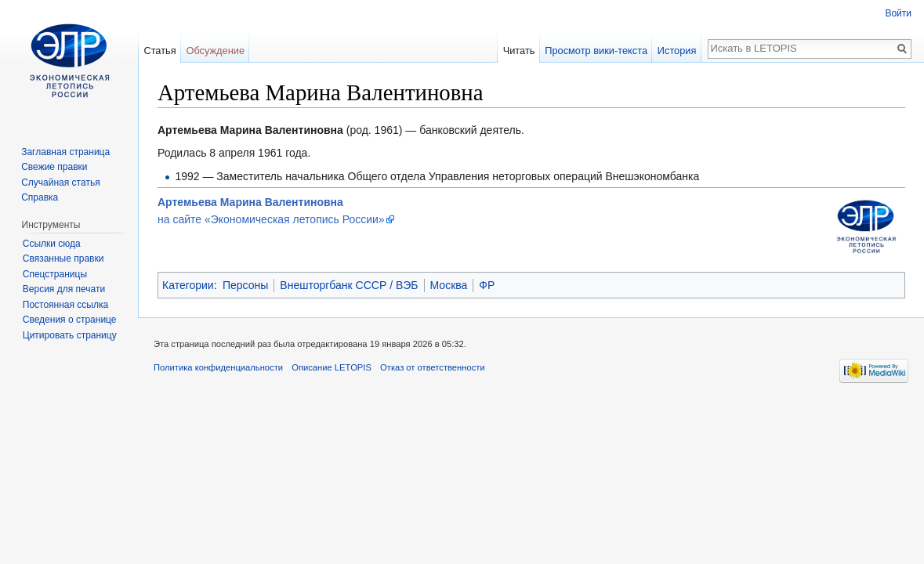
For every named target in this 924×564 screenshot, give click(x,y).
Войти (898, 13)
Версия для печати (64, 289)
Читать (519, 51)
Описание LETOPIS (332, 367)
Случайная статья (60, 183)
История (677, 51)
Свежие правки (54, 167)
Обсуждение (215, 51)
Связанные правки (63, 258)
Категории (188, 285)
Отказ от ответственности (433, 367)
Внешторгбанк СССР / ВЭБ (349, 285)
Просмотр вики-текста (596, 51)
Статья (159, 51)
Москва (449, 285)
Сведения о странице (70, 320)
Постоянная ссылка (65, 305)
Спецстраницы (55, 274)
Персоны (245, 285)
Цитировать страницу (70, 335)
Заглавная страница (65, 152)
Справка (40, 197)
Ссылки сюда (52, 244)
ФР (487, 285)
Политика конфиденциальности (218, 367)
